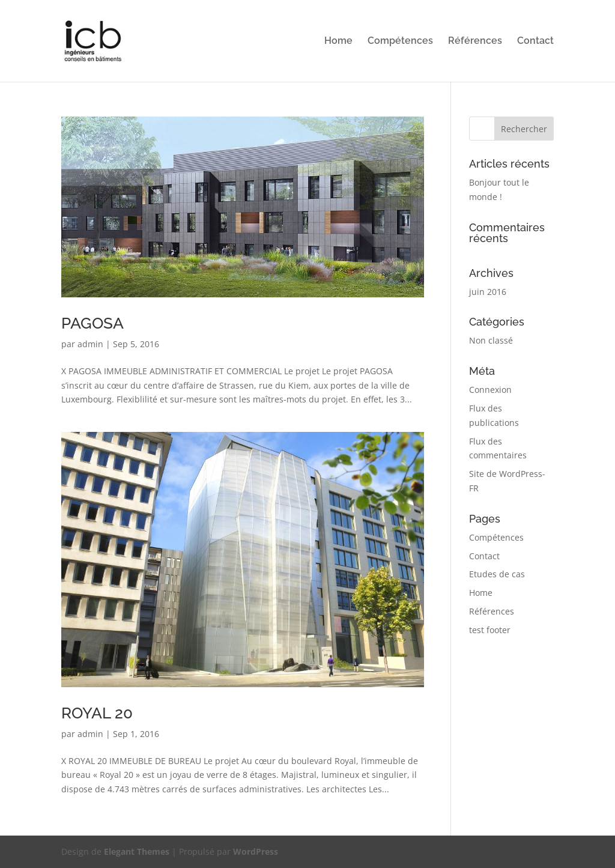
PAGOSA (92, 323)
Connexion (490, 390)
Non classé (491, 340)
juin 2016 (488, 292)
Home (338, 41)
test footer (490, 630)
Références (475, 41)
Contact (535, 41)
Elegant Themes (137, 851)
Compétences (400, 41)
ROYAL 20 (97, 713)
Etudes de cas (497, 574)
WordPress (256, 851)
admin (90, 344)
